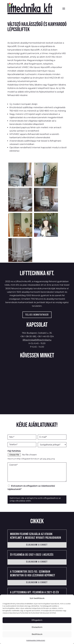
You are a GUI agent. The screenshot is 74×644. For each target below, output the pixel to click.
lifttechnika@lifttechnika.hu (37, 340)
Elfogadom (37, 620)
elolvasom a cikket (37, 545)
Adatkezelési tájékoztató (36, 640)
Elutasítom (37, 627)
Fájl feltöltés (14, 451)
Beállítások (37, 634)
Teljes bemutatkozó (37, 315)
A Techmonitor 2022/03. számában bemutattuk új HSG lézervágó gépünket (33, 574)
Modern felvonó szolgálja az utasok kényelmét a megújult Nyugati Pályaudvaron (36, 536)
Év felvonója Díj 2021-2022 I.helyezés (32, 555)
